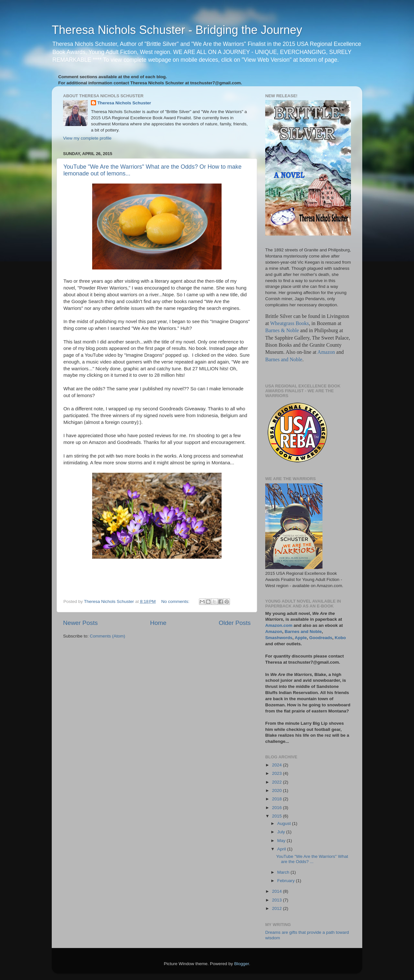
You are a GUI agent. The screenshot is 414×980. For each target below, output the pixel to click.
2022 (278, 782)
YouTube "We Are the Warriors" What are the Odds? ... (312, 859)
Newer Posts (80, 623)
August (285, 823)
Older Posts (235, 623)
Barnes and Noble (284, 359)
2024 (278, 765)
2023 (278, 773)
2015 (278, 816)
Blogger (242, 964)
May (282, 841)
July (282, 832)
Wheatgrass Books (289, 323)
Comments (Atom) (108, 636)
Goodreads (321, 638)
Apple (301, 638)
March (284, 872)
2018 (278, 799)
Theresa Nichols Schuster (124, 103)
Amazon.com (279, 625)
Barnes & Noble (282, 330)
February (287, 881)
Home (158, 623)
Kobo (340, 638)
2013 (278, 900)
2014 (278, 891)
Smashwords (279, 638)
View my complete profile (87, 138)
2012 (278, 908)
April (282, 849)
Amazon (326, 352)
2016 (278, 808)
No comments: (176, 601)
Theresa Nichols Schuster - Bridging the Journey (177, 30)
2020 (278, 790)
